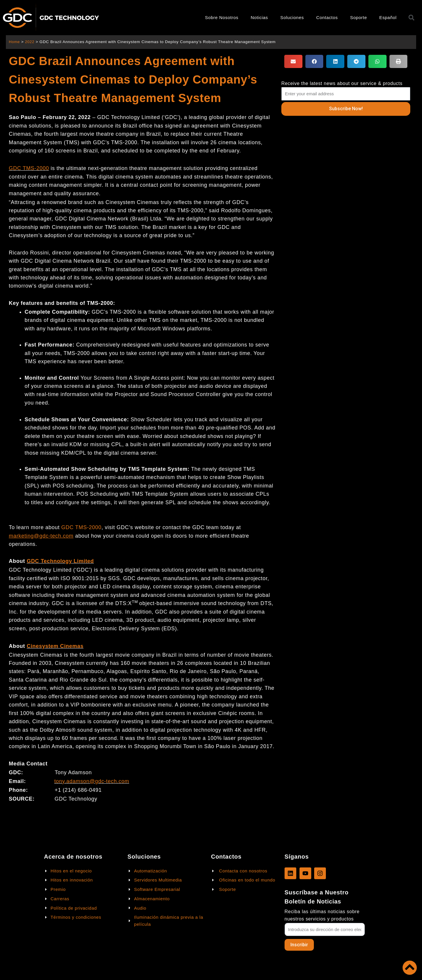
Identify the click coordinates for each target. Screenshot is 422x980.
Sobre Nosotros (222, 17)
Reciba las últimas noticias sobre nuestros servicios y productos (322, 915)
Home (15, 42)
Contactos (327, 17)
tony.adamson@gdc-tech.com (92, 781)
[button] (293, 61)
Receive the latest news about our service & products (342, 83)
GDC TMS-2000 (29, 168)
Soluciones (292, 17)
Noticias (260, 17)
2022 (30, 42)
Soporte (359, 17)
